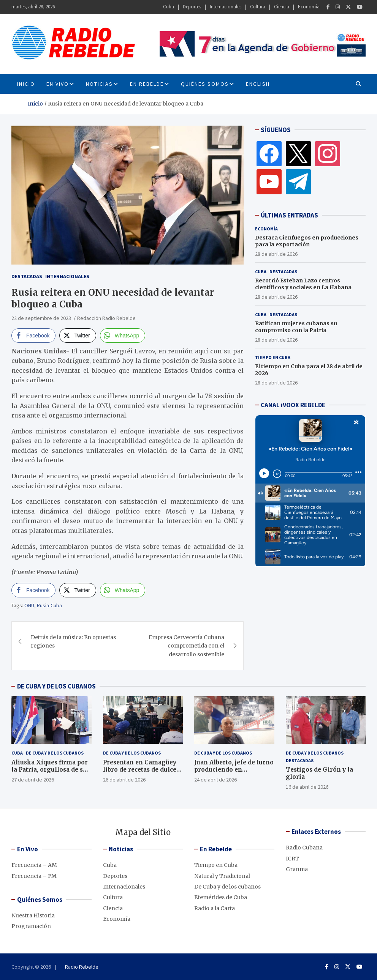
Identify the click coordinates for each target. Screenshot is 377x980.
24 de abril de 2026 (215, 780)
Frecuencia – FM (34, 876)
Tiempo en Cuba (273, 357)
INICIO (26, 84)
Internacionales (226, 7)
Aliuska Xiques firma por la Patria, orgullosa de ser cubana (50, 770)
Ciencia (282, 7)
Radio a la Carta (215, 908)
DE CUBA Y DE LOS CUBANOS (56, 686)
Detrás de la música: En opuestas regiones (73, 641)
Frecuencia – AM (34, 865)
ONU (29, 605)
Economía (309, 7)
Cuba (169, 7)
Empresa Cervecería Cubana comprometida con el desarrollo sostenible (186, 646)
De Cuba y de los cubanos (55, 753)
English (258, 84)
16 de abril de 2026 (307, 787)
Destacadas (27, 276)
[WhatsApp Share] (123, 336)
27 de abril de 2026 (33, 780)
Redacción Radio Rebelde (106, 318)
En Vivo (58, 84)
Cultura (258, 7)
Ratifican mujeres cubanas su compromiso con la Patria (296, 327)
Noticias (99, 84)
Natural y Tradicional (222, 876)
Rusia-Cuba (49, 605)
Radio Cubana (304, 848)
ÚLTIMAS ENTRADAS (289, 215)
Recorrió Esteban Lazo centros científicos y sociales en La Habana (303, 284)
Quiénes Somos (205, 84)
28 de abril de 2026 (276, 254)
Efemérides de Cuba (221, 897)
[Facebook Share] (33, 336)
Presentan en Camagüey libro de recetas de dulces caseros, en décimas (141, 770)
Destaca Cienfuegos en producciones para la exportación (307, 241)
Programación (31, 926)
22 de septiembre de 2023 (41, 318)
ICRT (292, 859)
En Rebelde (147, 84)
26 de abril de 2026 (124, 780)
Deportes (192, 7)
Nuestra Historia (33, 915)
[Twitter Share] (78, 336)
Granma (297, 869)
